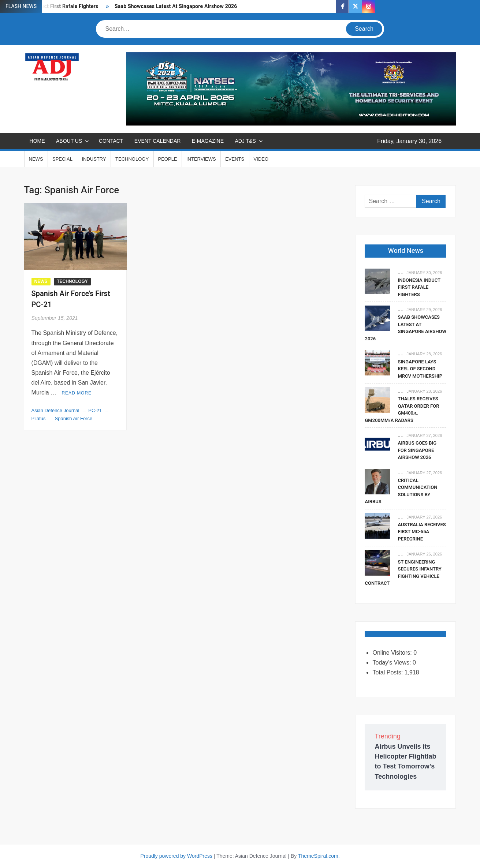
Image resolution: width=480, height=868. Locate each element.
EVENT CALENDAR (158, 141)
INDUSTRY (94, 159)
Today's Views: (392, 663)
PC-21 (95, 410)
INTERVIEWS (201, 159)
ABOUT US (69, 141)
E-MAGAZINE (208, 141)
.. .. (400, 273)
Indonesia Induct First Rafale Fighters (419, 287)
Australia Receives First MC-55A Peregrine (422, 532)
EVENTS (235, 159)
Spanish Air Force (74, 418)
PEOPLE (168, 159)
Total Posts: (388, 672)
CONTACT (111, 141)
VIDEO (261, 159)
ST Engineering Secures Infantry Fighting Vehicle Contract (403, 573)
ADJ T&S (245, 141)
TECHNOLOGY (132, 159)
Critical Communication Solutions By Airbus (401, 491)
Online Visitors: (393, 653)
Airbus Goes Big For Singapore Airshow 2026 (417, 450)
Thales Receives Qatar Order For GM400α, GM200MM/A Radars (402, 409)
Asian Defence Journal (55, 410)
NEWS (36, 159)
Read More (77, 393)
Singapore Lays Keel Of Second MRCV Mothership (420, 369)
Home (37, 141)
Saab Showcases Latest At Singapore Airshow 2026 (176, 6)
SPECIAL (62, 159)
